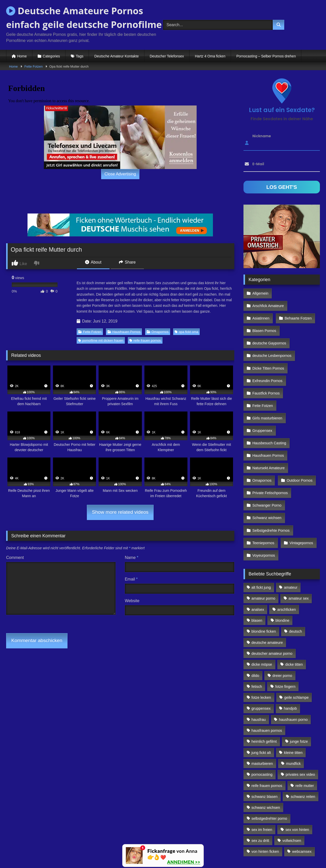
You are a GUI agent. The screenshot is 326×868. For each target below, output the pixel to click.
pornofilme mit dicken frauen (101, 340)
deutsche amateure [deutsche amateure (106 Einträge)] (267, 599)
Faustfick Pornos (266, 370)
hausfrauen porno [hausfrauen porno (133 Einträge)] (293, 676)
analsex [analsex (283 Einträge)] (258, 566)
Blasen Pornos (264, 315)
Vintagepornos (300, 502)
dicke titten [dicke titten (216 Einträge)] (294, 621)
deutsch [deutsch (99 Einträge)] (295, 588)
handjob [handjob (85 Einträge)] (290, 665)
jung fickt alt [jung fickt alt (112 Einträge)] (261, 709)
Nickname (262, 136)
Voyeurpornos (263, 513)
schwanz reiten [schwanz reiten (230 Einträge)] (303, 753)
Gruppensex (262, 403)
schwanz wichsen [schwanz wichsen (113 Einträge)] (266, 764)
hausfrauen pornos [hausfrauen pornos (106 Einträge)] (267, 687)
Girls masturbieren (267, 392)
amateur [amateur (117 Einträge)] (291, 544)
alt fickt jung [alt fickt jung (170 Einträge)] (261, 544)
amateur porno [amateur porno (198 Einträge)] (263, 555)
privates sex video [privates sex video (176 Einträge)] (300, 731)
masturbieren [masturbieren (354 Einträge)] (262, 720)
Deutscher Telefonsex (167, 56)
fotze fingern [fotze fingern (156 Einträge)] (285, 643)
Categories (51, 56)
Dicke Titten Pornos (268, 348)
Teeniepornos (263, 502)
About (93, 262)
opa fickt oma (186, 332)
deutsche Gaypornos (269, 326)
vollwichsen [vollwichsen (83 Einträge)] (292, 797)
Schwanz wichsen (267, 480)
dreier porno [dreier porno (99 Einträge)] (282, 632)
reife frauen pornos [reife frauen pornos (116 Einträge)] (267, 742)
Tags (80, 56)
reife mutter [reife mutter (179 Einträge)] (305, 742)
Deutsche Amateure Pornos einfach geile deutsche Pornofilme (84, 18)
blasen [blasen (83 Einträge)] (257, 577)
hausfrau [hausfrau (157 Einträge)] (259, 676)
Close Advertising (120, 174)
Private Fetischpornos (270, 458)
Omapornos (158, 332)
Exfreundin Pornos (267, 359)
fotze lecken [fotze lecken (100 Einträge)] (261, 654)
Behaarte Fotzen (297, 304)
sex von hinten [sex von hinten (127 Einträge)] (297, 786)
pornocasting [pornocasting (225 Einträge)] (262, 731)
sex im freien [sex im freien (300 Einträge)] (262, 786)
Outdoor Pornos (298, 447)
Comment (15, 558)
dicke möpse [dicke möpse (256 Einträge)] (262, 621)
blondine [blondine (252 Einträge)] (282, 577)
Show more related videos (120, 512)
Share (127, 262)
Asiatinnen (261, 304)
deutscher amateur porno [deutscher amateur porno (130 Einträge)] (272, 610)
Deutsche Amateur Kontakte (116, 56)
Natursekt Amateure (268, 436)
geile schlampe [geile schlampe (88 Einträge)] (296, 654)
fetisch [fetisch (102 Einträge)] (257, 643)
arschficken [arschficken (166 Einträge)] (287, 566)
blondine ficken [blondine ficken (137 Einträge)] (264, 588)
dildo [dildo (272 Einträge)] (255, 632)
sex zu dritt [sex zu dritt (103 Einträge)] (260, 797)
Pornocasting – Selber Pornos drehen (266, 56)
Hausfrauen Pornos (124, 332)
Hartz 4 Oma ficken (210, 56)
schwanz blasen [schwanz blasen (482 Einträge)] (264, 753)
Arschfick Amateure (298, 293)
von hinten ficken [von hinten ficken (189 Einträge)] (265, 808)
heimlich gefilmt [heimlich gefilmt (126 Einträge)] (264, 698)
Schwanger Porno (267, 469)
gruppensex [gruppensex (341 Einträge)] (261, 665)
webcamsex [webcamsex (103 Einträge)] (302, 808)
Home (22, 56)
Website (132, 601)
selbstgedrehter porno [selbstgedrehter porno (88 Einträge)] (269, 775)
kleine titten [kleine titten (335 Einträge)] (293, 709)
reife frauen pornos (145, 340)
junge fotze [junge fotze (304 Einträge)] (299, 698)
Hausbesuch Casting (269, 414)
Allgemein (260, 293)
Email (131, 579)
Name (132, 558)
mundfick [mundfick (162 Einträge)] (293, 720)
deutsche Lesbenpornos (272, 337)
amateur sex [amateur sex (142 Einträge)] (299, 555)
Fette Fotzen (34, 66)
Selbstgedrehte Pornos (271, 491)
